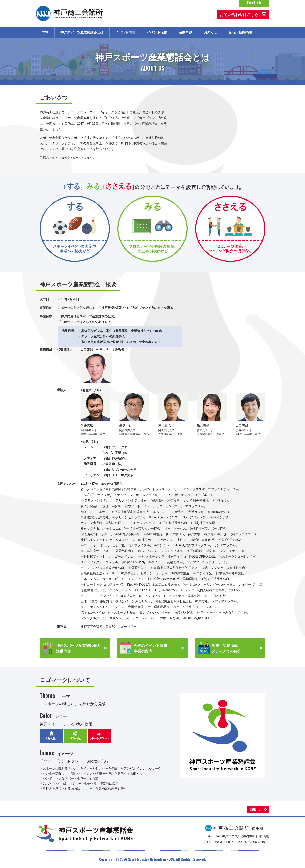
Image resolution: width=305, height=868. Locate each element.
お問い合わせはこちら (243, 14)
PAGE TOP (256, 809)
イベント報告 (157, 32)
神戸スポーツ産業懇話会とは (82, 32)
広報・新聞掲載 (241, 32)
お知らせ (210, 32)
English (254, 3)
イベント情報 (125, 32)
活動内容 (185, 32)
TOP (45, 32)
